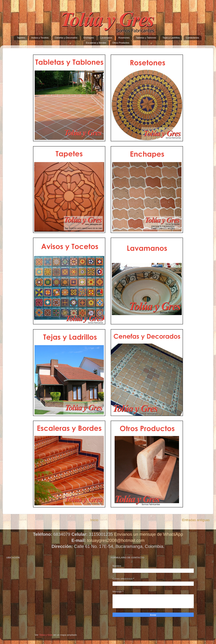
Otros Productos (121, 43)
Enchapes (89, 38)
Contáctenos (192, 38)
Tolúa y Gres (46, 635)
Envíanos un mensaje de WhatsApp (149, 534)
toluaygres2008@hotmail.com (116, 540)
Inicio (94, 520)
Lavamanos (106, 38)
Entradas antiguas (196, 520)
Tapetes (21, 38)
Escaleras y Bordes (96, 43)
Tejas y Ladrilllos (171, 38)
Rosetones (124, 38)
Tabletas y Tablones (146, 38)
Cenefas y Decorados (66, 38)
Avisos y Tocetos (40, 38)
